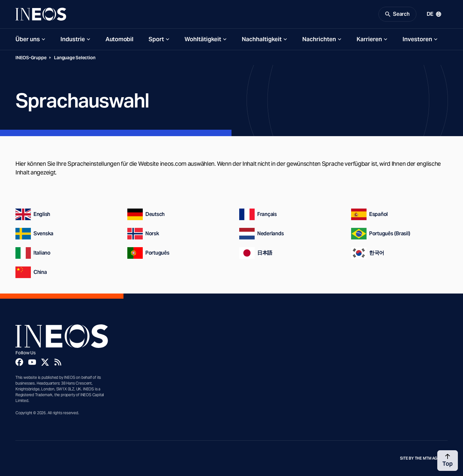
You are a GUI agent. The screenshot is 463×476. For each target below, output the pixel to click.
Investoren (417, 39)
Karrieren (369, 39)
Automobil (119, 39)
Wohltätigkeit (203, 39)
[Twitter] (45, 362)
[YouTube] (32, 362)
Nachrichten (319, 39)
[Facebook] (19, 362)
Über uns (28, 39)
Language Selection (75, 58)
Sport (156, 39)
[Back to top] (448, 461)
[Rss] (58, 362)
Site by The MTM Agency (424, 458)
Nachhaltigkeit (262, 39)
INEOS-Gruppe (31, 58)
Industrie (73, 39)
